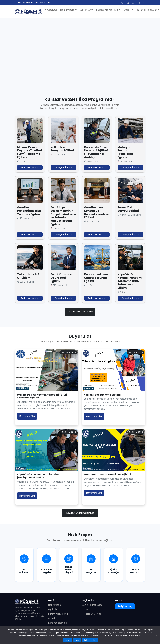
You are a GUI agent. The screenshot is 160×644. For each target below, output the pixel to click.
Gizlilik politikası (90, 640)
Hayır (77, 640)
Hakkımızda (55, 605)
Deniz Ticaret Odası (92, 605)
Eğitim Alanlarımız (58, 614)
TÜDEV (85, 609)
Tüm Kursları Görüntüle (80, 312)
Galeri (52, 618)
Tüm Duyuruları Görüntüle (80, 513)
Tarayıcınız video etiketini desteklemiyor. (80, 49)
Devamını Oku (27, 416)
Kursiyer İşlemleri (58, 623)
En (144, 3)
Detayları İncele (30, 168)
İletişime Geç (125, 606)
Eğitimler (53, 609)
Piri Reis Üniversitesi (92, 614)
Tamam (68, 640)
